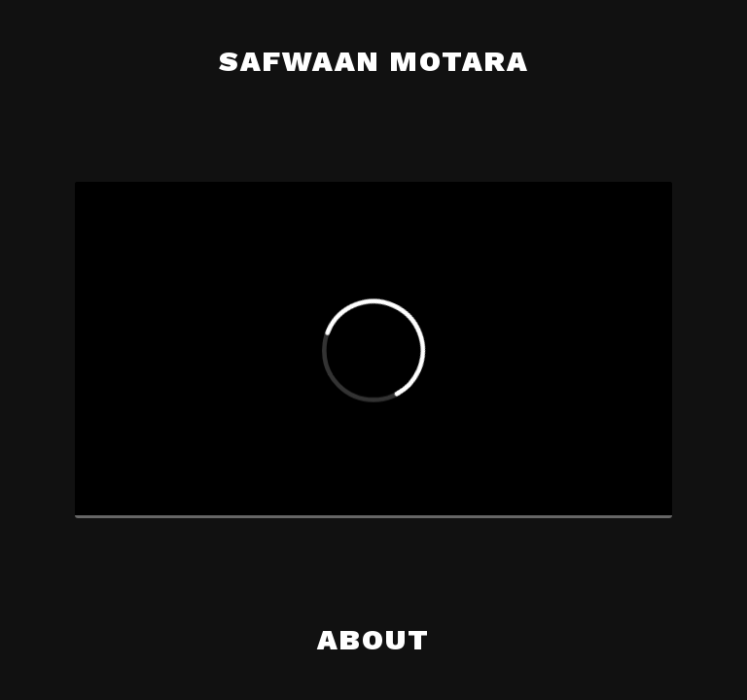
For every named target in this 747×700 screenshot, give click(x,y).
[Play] (105, 488)
